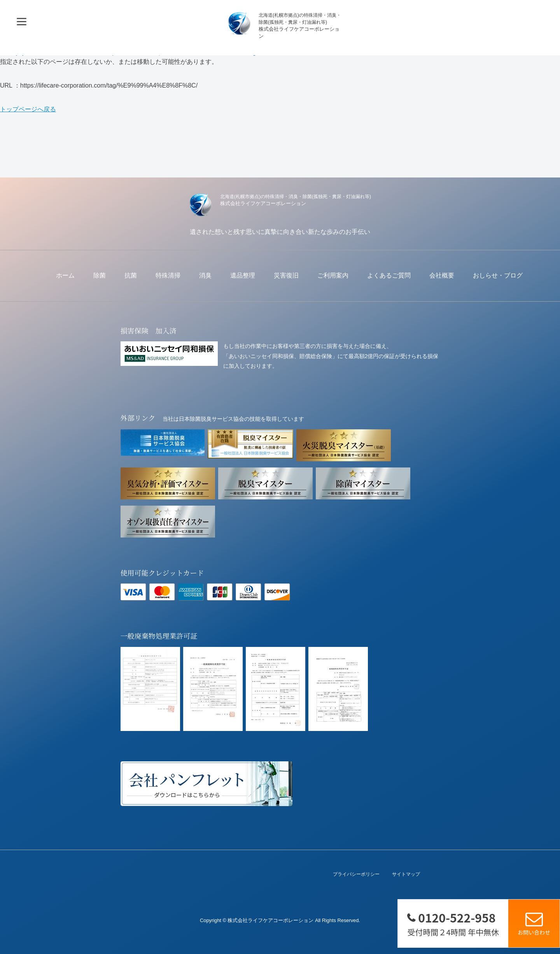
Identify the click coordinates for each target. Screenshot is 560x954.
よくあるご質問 (389, 275)
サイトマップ (406, 874)
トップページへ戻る (28, 109)
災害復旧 (286, 275)
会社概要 (442, 275)
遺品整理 (243, 275)
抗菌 (131, 275)
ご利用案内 (333, 275)
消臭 (205, 275)
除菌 (100, 275)
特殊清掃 (168, 275)
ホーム (65, 275)
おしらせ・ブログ (498, 275)
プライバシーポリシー (356, 874)
